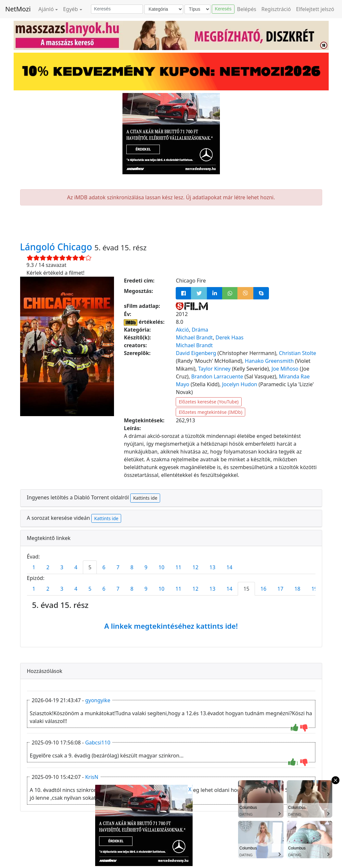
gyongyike (98, 700)
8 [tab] (132, 567)
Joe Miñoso (285, 369)
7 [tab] (118, 567)
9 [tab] (146, 567)
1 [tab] (34, 567)
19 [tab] (314, 589)
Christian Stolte (298, 353)
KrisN (92, 777)
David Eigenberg (196, 353)
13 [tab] (212, 567)
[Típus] (197, 9)
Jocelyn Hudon (240, 384)
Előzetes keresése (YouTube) (209, 402)
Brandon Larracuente (217, 376)
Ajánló (46, 9)
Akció (182, 330)
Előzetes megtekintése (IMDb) (210, 412)
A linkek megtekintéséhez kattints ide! (171, 626)
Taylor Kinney (214, 369)
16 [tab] (263, 589)
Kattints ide (145, 498)
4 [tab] (76, 567)
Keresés (223, 9)
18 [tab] (297, 589)
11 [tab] (178, 567)
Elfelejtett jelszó (315, 9)
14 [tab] (229, 567)
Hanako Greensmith (269, 361)
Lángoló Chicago (57, 247)
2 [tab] (48, 567)
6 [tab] (104, 567)
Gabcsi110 (98, 743)
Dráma (200, 330)
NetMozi (18, 9)
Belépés (247, 9)
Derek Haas (230, 337)
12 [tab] (196, 567)
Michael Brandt (194, 337)
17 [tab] (280, 589)
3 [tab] (62, 567)
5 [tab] (90, 567)
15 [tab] (246, 589)
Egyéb (70, 9)
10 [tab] (161, 567)
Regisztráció (276, 9)
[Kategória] (164, 9)
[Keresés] (117, 9)
